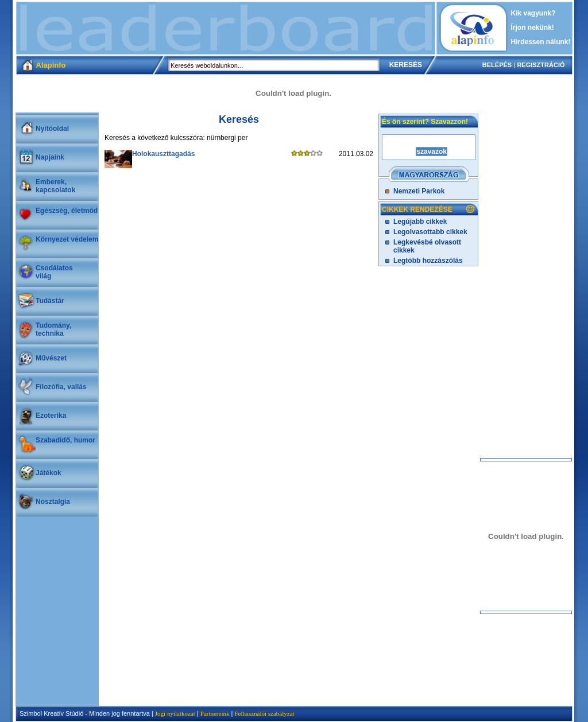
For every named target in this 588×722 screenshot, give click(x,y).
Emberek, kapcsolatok (55, 186)
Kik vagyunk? (533, 13)
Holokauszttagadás (163, 154)
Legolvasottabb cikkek (430, 232)
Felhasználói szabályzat (264, 713)
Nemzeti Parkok (419, 191)
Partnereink (215, 713)
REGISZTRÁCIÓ (541, 65)
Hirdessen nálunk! (541, 42)
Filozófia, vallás (61, 387)
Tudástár (50, 301)
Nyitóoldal (52, 129)
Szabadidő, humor (65, 440)
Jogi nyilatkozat (175, 713)
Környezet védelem (67, 239)
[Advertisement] (226, 28)
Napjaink (50, 157)
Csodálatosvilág (54, 272)
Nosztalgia (53, 502)
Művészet (51, 358)
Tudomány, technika (53, 329)
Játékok (49, 473)
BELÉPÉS (497, 65)
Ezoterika (51, 416)
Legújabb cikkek (420, 222)
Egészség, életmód (67, 211)
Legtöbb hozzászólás (428, 261)
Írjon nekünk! (533, 28)
